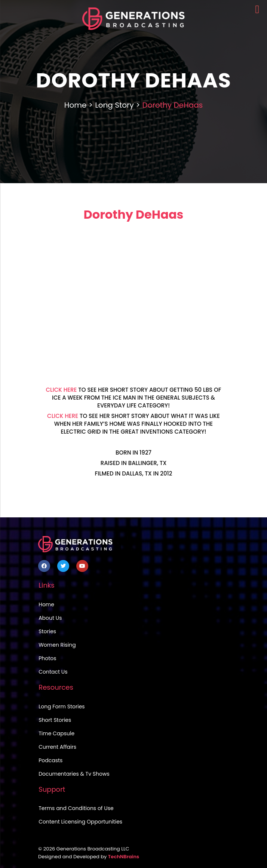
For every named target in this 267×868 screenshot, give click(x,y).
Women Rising (57, 645)
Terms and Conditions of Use (76, 808)
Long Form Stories (62, 707)
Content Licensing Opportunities (80, 822)
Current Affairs (57, 747)
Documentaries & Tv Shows (74, 774)
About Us (50, 618)
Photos (47, 658)
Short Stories (55, 720)
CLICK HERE (61, 390)
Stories (47, 631)
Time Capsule (56, 733)
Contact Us (53, 672)
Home (76, 105)
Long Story (114, 105)
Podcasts (50, 760)
